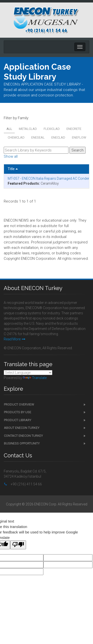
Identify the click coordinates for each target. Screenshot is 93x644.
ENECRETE (74, 129)
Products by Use (18, 412)
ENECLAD (58, 137)
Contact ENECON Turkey (23, 436)
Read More (15, 339)
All (9, 129)
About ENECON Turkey (22, 428)
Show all (11, 156)
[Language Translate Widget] (28, 373)
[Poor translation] (18, 545)
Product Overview (19, 404)
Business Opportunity (22, 443)
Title (13, 169)
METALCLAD (28, 129)
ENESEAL (38, 137)
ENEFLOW (79, 137)
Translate (35, 378)
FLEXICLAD (52, 129)
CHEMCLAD (16, 137)
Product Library (18, 420)
